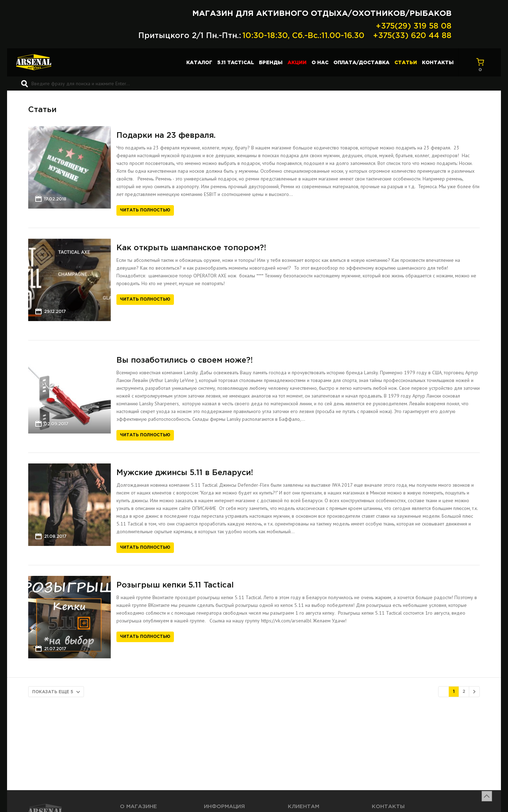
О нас (320, 63)
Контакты (438, 63)
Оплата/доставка (361, 63)
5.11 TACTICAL (236, 63)
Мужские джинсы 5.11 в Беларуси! (185, 473)
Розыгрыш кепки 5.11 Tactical (175, 585)
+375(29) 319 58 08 (414, 26)
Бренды (271, 63)
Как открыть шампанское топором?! (191, 248)
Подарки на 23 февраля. (166, 136)
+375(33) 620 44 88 (412, 36)
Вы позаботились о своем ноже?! (185, 361)
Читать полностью (145, 210)
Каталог (199, 63)
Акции (297, 63)
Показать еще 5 (53, 692)
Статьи (406, 63)
